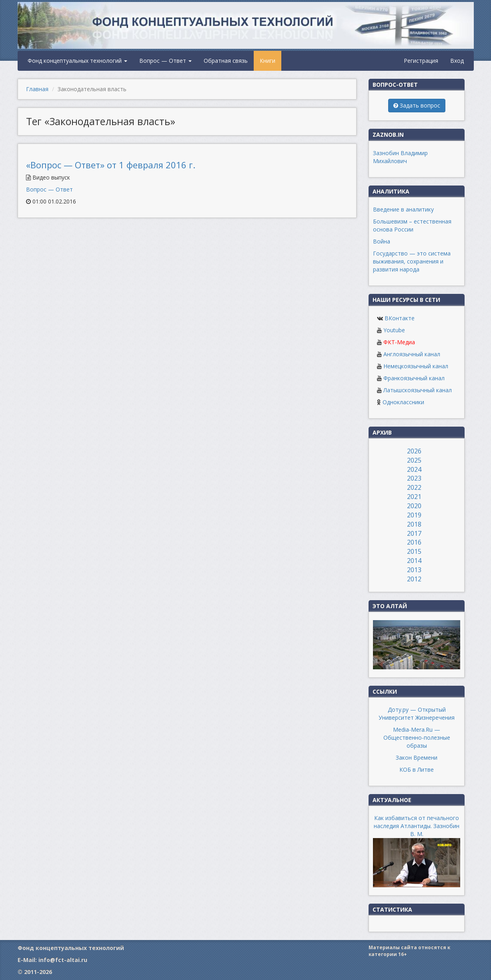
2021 (414, 497)
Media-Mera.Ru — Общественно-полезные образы (417, 737)
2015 (414, 551)
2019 (414, 515)
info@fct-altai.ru (63, 960)
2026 (414, 451)
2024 (414, 469)
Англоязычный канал (412, 354)
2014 (414, 561)
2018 (414, 524)
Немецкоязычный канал (416, 366)
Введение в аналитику (403, 209)
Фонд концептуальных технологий (77, 61)
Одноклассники (403, 402)
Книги (268, 61)
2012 (414, 579)
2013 (414, 570)
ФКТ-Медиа (399, 342)
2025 (414, 460)
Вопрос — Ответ (165, 61)
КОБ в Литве (417, 769)
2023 (414, 478)
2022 (414, 487)
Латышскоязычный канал (418, 390)
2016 (414, 542)
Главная (37, 89)
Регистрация (421, 61)
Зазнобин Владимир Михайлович (400, 157)
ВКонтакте (400, 318)
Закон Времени (417, 757)
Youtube (394, 330)
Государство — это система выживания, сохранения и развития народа (412, 261)
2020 (414, 506)
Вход (457, 61)
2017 (414, 533)
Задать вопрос (417, 105)
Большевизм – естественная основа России (412, 225)
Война (382, 241)
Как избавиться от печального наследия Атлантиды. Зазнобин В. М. (417, 826)
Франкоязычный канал (414, 378)
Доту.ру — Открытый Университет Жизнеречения (417, 714)
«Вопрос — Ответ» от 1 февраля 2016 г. (111, 165)
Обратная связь (226, 61)
